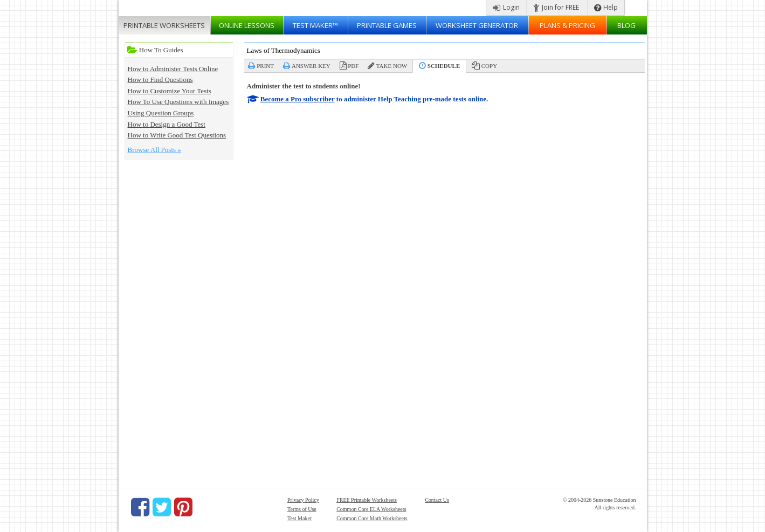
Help (606, 7)
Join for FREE (556, 7)
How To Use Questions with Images (178, 102)
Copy (489, 66)
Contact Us (437, 500)
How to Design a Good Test (167, 124)
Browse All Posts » (154, 150)
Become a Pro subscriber (298, 99)
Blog (626, 25)
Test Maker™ (315, 25)
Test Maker (299, 518)
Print (265, 66)
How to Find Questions (160, 80)
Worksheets (164, 25)
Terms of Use (302, 509)
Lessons (247, 25)
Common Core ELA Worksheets (371, 509)
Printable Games (387, 25)
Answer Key (311, 66)
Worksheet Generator (477, 25)
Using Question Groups (161, 113)
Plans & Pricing (567, 25)
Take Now (392, 66)
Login (506, 7)
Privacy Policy (303, 500)
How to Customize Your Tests (170, 91)
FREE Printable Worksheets (367, 500)
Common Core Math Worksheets (372, 518)
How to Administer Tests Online (173, 69)
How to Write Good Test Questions (177, 135)
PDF (353, 66)
